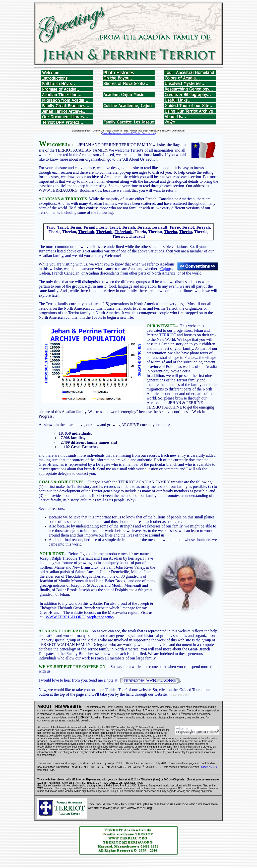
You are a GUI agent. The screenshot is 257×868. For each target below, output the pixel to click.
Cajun (165, 269)
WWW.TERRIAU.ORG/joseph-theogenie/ (80, 617)
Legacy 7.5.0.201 (209, 767)
